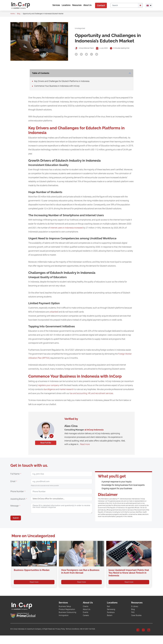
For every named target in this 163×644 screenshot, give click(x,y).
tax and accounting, (79, 393)
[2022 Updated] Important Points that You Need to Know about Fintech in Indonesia (129, 573)
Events (86, 612)
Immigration (64, 615)
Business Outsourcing (67, 612)
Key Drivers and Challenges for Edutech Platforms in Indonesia (61, 81)
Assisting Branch (18, 499)
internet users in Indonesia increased (67, 228)
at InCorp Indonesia (94, 430)
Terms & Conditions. (73, 629)
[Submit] (140, 5)
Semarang (111, 609)
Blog (19, 14)
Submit (16, 518)
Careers (86, 615)
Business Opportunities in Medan (32, 570)
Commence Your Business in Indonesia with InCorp (56, 86)
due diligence (49, 389)
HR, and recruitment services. (101, 393)
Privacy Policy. (60, 629)
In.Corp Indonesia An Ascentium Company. (27, 629)
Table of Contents (41, 73)
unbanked (54, 312)
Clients (86, 606)
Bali (108, 606)
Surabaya (111, 612)
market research (67, 389)
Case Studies (136, 615)
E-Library (135, 606)
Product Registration (67, 609)
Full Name (15, 474)
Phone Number (17, 491)
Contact (101, 5)
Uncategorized (80, 28)
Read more (85, 444)
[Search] (124, 5)
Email (13, 481)
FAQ (133, 612)
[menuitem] (149, 5)
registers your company (49, 385)
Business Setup (65, 606)
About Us (87, 609)
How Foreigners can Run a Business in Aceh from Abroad (80, 571)
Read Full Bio (46, 443)
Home (13, 14)
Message (14, 506)
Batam (110, 615)
